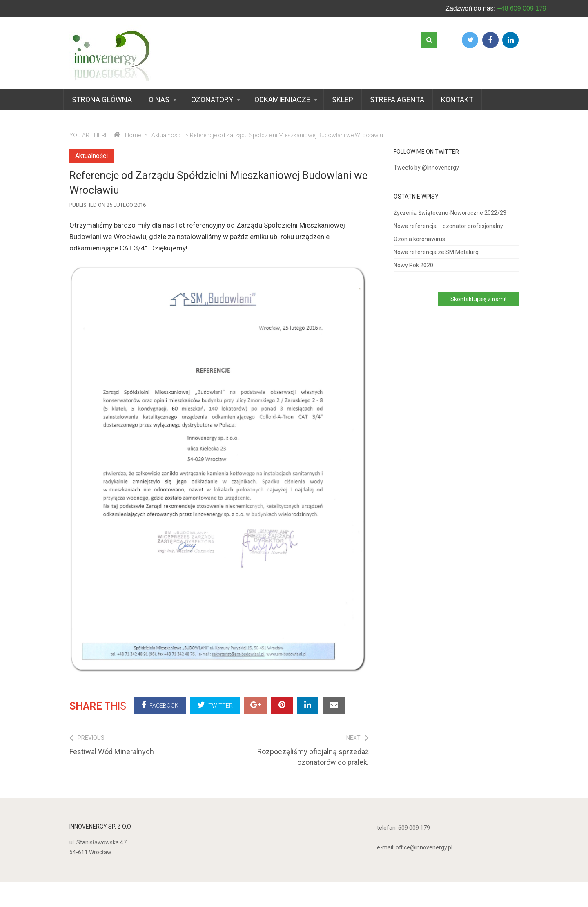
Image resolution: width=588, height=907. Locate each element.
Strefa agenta (397, 99)
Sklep (343, 99)
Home (133, 135)
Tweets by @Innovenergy (426, 168)
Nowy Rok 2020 (413, 265)
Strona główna (102, 99)
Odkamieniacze (282, 99)
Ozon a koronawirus (419, 239)
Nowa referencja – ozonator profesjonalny (448, 226)
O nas (159, 99)
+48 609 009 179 (522, 8)
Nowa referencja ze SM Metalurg (436, 252)
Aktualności (167, 135)
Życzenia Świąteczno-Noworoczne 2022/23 (450, 213)
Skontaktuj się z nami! (478, 299)
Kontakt (457, 99)
